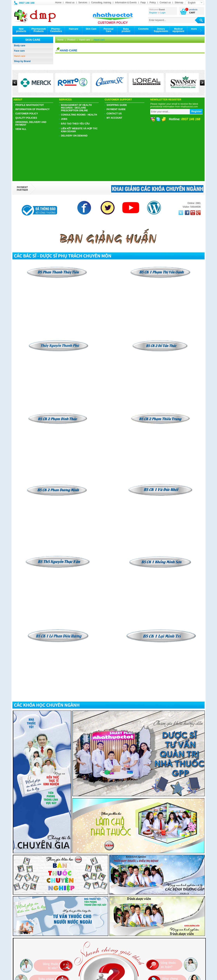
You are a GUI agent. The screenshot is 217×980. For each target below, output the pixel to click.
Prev (15, 83)
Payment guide (116, 109)
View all (21, 129)
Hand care (20, 56)
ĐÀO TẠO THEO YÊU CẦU (75, 124)
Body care (20, 46)
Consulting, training (101, 3)
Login (163, 13)
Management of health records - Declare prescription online (76, 108)
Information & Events (126, 3)
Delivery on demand (74, 136)
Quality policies (26, 118)
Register (153, 13)
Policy (153, 3)
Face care (19, 51)
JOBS (64, 119)
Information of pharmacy (32, 109)
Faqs (143, 3)
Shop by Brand (22, 61)
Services (83, 3)
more (194, 29)
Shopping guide (117, 105)
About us (70, 3)
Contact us (165, 3)
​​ (160, 341)
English (192, 3)
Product (71, 40)
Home (58, 3)
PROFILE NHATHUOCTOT (30, 105)
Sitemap (179, 3)
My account (114, 118)
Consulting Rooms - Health (79, 115)
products (193, 9)
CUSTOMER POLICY (27, 114)
